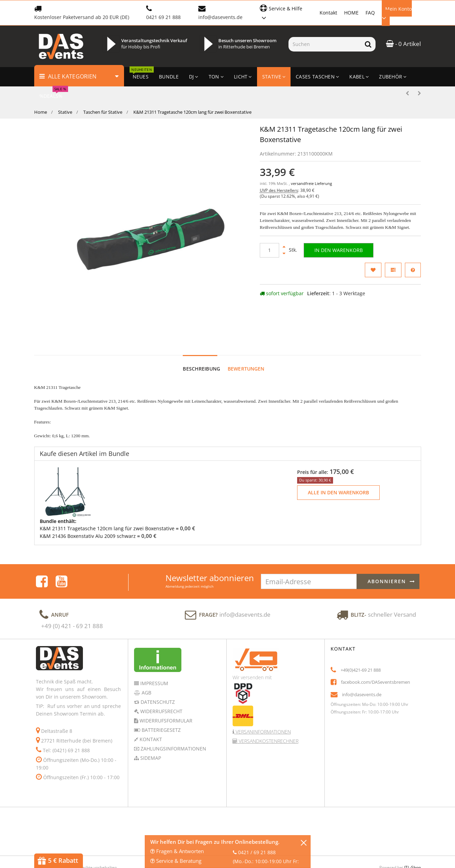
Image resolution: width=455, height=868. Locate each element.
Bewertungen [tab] (246, 337)
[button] (286, 12)
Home (41, 112)
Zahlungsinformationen (173, 716)
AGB (146, 660)
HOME (351, 13)
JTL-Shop (413, 835)
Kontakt (328, 13)
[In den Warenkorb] (339, 250)
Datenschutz (157, 670)
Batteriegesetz (160, 698)
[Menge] (269, 250)
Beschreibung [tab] (201, 337)
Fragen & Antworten (177, 851)
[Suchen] (325, 44)
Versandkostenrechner (268, 709)
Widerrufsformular (165, 688)
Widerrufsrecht (161, 679)
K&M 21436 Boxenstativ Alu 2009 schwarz (88, 503)
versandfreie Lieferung (311, 184)
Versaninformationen (263, 699)
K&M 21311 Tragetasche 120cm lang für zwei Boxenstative (107, 496)
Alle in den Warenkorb (338, 460)
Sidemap (150, 726)
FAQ (370, 13)
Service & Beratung (176, 861)
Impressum (154, 651)
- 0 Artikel (403, 44)
